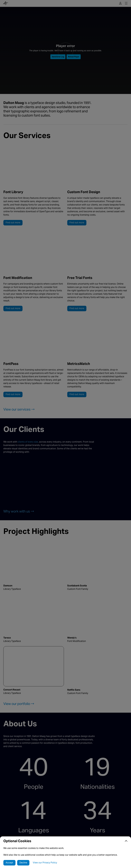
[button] (65, 841)
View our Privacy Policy (45, 863)
